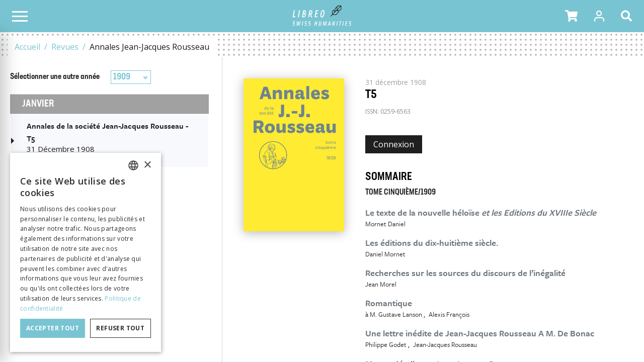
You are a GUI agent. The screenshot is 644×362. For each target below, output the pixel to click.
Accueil (27, 47)
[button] (571, 16)
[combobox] (131, 77)
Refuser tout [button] (120, 328)
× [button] (147, 165)
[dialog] (86, 252)
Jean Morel (381, 284)
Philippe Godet (386, 344)
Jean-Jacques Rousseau (445, 344)
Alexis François (449, 314)
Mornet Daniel (385, 224)
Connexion (394, 144)
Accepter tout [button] (53, 328)
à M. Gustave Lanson (394, 314)
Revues (65, 47)
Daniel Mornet (385, 254)
